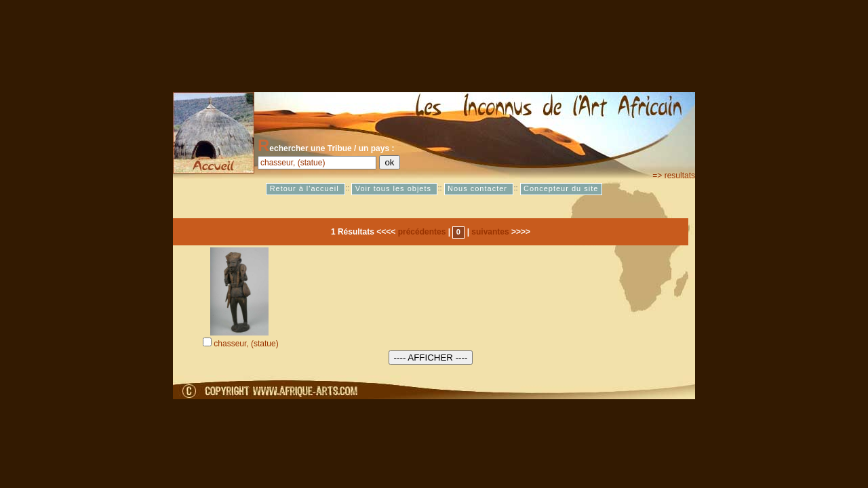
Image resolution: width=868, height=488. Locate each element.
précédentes (422, 232)
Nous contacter (479, 189)
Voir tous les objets (395, 189)
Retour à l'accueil (306, 189)
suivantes (490, 232)
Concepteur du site (561, 189)
